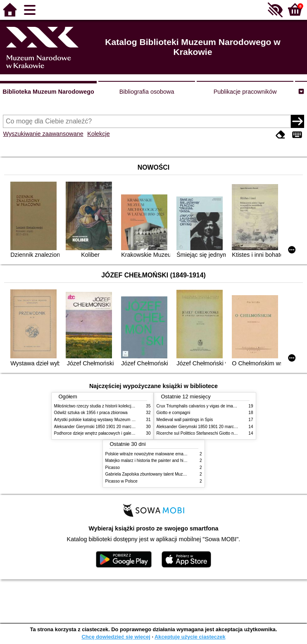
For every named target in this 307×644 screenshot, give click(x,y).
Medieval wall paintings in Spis (185, 420)
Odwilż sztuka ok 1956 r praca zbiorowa (91, 413)
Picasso (113, 468)
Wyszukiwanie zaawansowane (43, 134)
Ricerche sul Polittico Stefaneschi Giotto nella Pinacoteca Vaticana (218, 433)
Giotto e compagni (174, 413)
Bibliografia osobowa (147, 92)
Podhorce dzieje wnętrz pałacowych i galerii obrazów (103, 433)
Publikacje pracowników (245, 92)
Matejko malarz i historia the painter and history (149, 461)
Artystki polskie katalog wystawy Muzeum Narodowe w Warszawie (115, 420)
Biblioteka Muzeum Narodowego (48, 92)
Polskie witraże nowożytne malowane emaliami (149, 454)
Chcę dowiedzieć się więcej (116, 637)
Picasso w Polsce (121, 481)
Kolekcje (98, 134)
